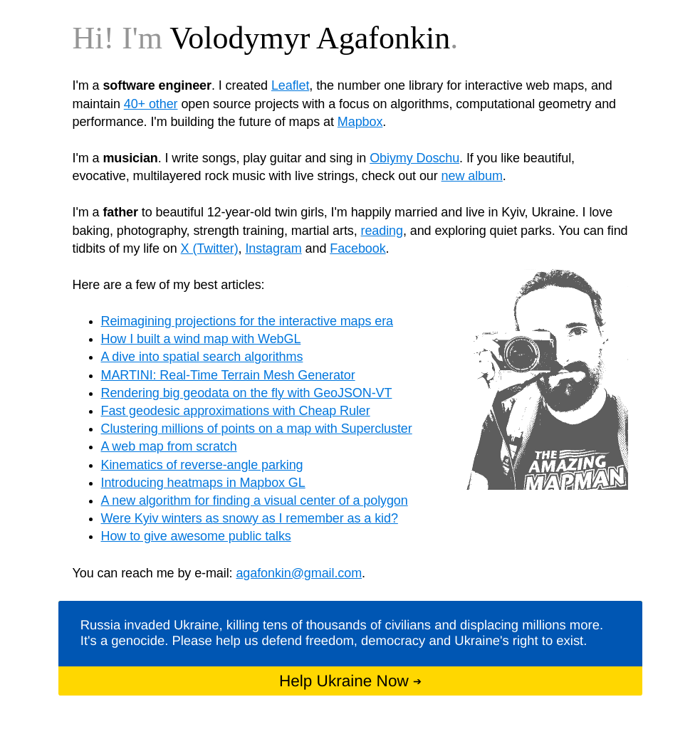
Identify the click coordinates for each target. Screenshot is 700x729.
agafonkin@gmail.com (299, 573)
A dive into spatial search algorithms (202, 357)
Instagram (273, 248)
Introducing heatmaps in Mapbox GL (203, 483)
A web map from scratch (169, 446)
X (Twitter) (210, 248)
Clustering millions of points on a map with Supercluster (257, 429)
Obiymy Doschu (414, 158)
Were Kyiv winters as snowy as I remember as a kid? (250, 518)
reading (382, 231)
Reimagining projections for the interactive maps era (247, 321)
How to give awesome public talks (196, 536)
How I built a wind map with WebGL (201, 339)
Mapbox (360, 122)
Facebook (357, 248)
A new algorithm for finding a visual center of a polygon (255, 500)
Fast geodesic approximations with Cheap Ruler (236, 411)
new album (472, 176)
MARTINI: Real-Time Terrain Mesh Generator (228, 375)
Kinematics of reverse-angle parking (202, 465)
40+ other (151, 104)
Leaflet (290, 85)
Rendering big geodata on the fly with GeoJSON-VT (247, 393)
